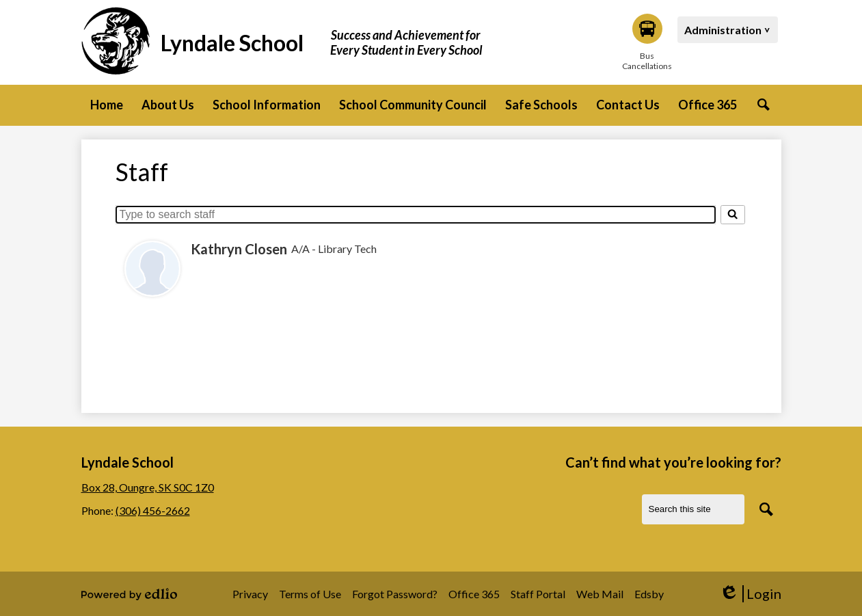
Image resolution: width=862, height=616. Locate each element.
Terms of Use (310, 594)
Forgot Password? (395, 594)
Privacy (250, 594)
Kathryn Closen (239, 249)
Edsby (649, 594)
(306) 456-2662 (153, 510)
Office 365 (474, 594)
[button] (168, 105)
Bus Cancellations (647, 42)
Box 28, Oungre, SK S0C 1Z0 (148, 487)
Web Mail (600, 594)
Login (750, 594)
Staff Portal (538, 594)
